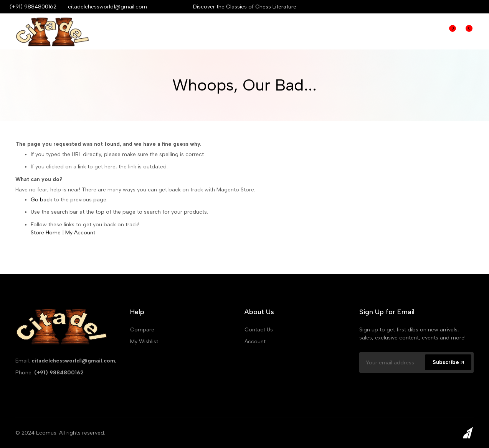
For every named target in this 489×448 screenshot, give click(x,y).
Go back (41, 200)
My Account (80, 233)
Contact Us (259, 330)
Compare (431, 31)
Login (416, 31)
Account (255, 342)
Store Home (46, 233)
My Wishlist (144, 342)
